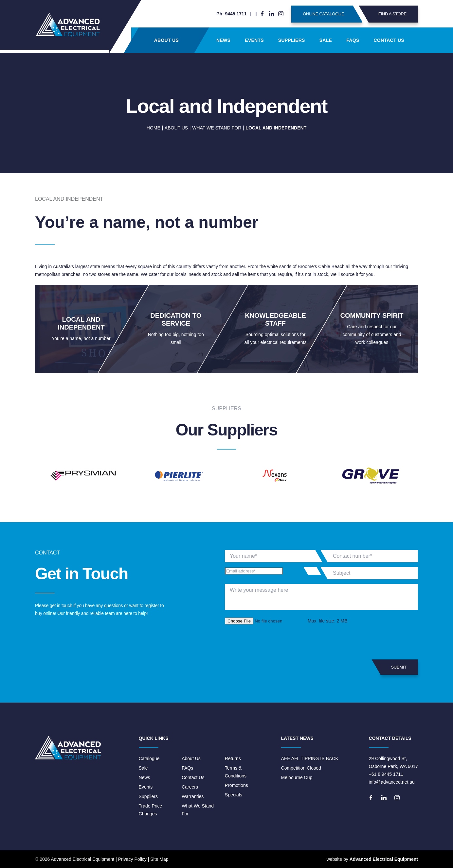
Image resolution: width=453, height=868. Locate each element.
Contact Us (389, 40)
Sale (326, 40)
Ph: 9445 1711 (232, 14)
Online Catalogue (332, 14)
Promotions (236, 785)
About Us (166, 40)
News (223, 40)
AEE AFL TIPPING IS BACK (310, 758)
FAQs (353, 40)
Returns (233, 758)
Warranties (193, 796)
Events (254, 40)
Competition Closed (301, 768)
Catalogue (149, 758)
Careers (190, 787)
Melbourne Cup (297, 777)
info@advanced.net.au (392, 782)
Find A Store (388, 14)
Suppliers (292, 40)
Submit (394, 667)
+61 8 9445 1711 (386, 774)
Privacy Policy (132, 859)
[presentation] (275, 642)
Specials (234, 795)
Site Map (159, 859)
